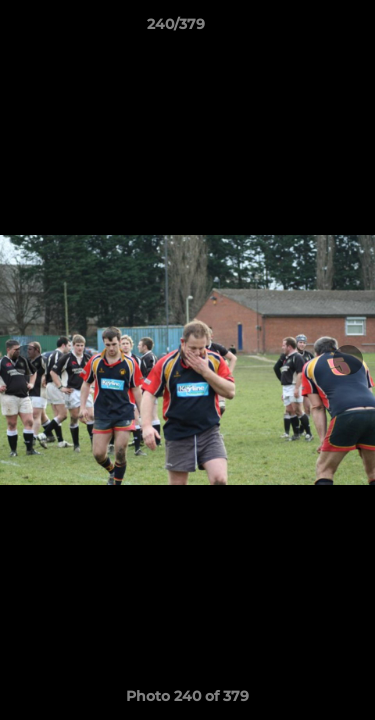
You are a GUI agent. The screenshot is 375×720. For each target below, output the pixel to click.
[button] (303, 29)
